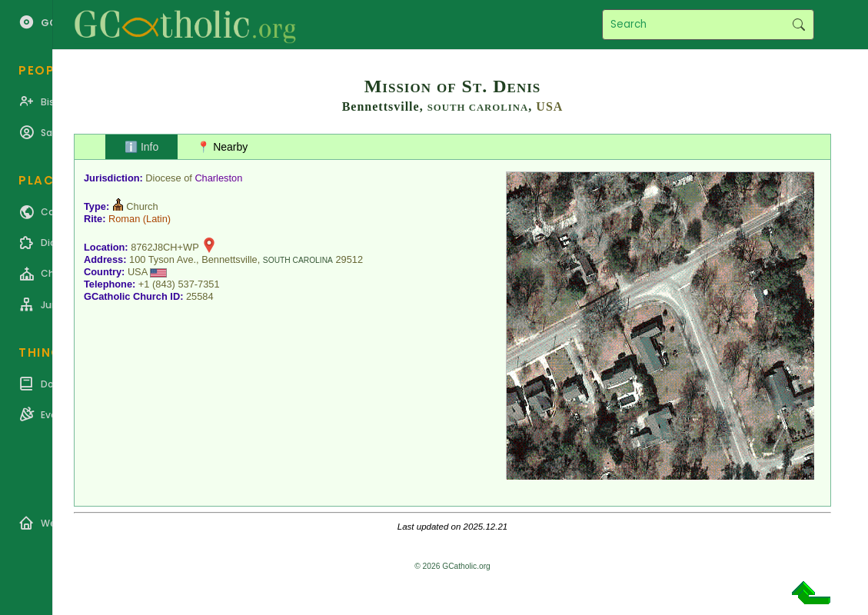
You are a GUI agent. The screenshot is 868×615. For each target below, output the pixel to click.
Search (798, 25)
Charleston (218, 178)
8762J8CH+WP (165, 247)
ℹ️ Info (141, 147)
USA (549, 106)
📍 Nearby (222, 147)
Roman (124, 219)
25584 (200, 296)
